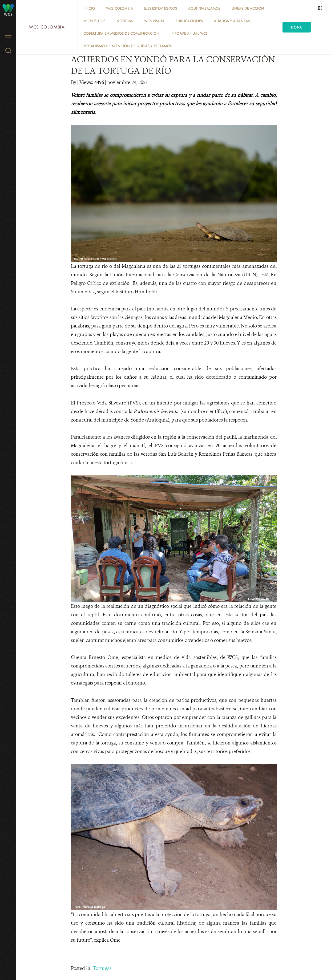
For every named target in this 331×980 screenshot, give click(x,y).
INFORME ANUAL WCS (189, 33)
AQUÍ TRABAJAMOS (204, 8)
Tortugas (102, 968)
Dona (297, 27)
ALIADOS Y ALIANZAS (232, 21)
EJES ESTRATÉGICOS (161, 8)
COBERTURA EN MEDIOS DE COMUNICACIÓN (121, 33)
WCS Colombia (47, 27)
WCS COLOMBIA (120, 8)
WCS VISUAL (154, 21)
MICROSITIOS (94, 21)
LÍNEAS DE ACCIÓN (248, 8)
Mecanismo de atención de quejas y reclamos (128, 46)
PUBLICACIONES (189, 21)
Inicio (89, 8)
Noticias (125, 21)
